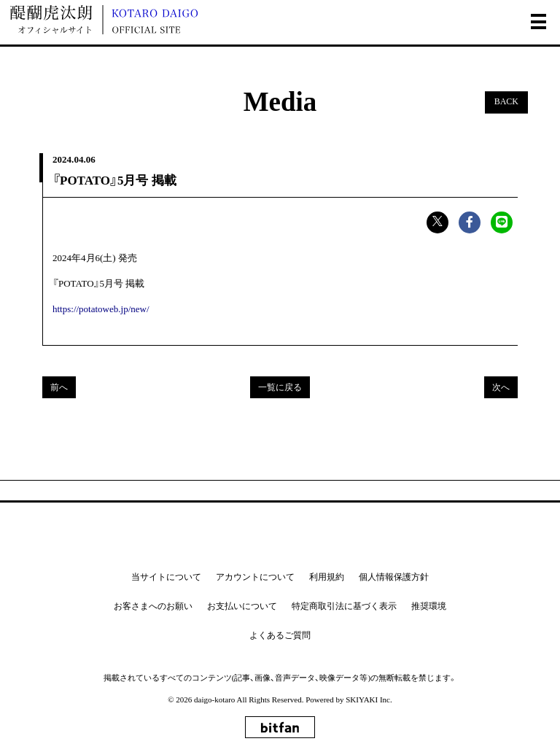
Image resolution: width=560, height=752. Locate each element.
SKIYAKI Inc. (369, 699)
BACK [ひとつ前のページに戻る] (506, 102)
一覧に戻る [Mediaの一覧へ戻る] (280, 387)
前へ (59, 387)
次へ (501, 387)
